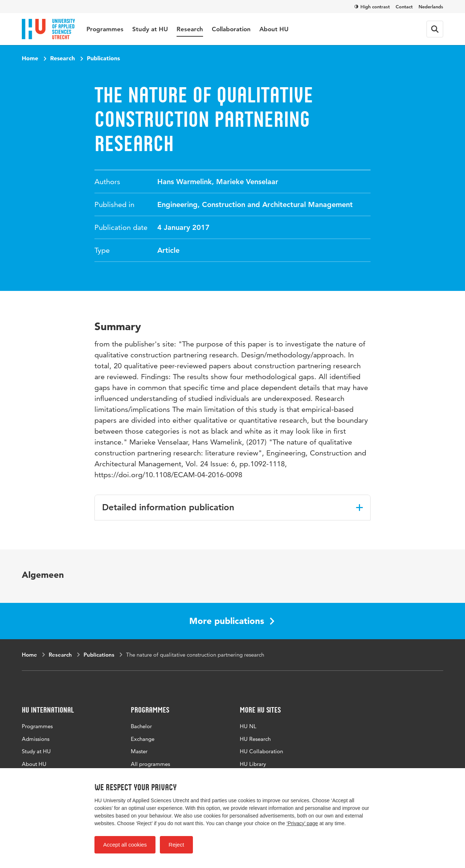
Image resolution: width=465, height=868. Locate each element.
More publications (232, 621)
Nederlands (431, 7)
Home (30, 58)
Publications (103, 58)
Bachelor (141, 726)
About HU (274, 29)
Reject (176, 845)
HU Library (253, 764)
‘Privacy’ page (302, 823)
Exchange (143, 739)
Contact (404, 7)
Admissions (36, 739)
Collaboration (231, 29)
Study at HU (150, 29)
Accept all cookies (125, 845)
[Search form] (435, 29)
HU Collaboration (261, 751)
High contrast (372, 7)
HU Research (255, 739)
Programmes (105, 29)
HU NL (248, 726)
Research (190, 29)
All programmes (150, 764)
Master (139, 751)
